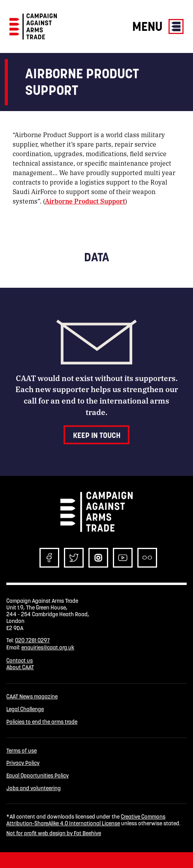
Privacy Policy (23, 763)
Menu (158, 26)
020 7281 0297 (32, 640)
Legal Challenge (25, 709)
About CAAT (20, 667)
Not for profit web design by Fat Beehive (54, 833)
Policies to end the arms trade (42, 722)
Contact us (20, 660)
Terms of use (22, 751)
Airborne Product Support (85, 201)
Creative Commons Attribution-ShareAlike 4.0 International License (86, 820)
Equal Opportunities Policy (37, 776)
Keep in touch (97, 435)
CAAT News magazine (32, 697)
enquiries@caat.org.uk (48, 647)
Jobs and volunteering (34, 788)
